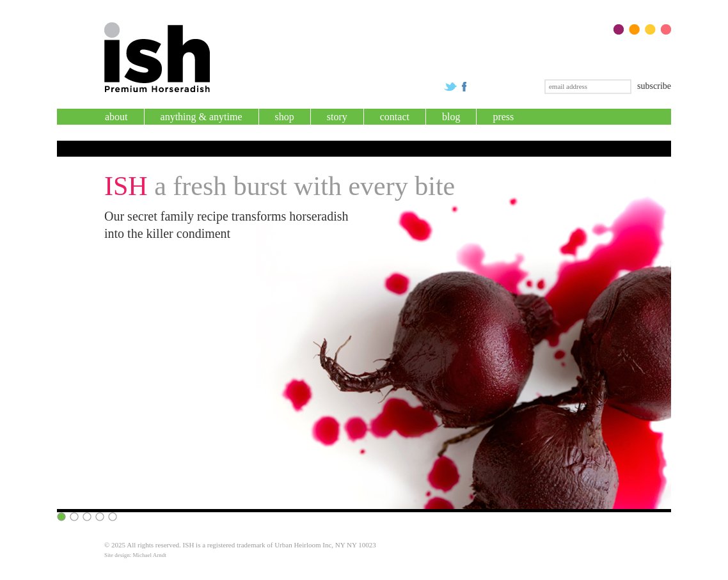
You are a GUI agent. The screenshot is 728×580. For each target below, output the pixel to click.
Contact (395, 117)
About (116, 117)
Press (503, 117)
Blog (451, 117)
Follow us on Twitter (450, 86)
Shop (285, 117)
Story (337, 117)
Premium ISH (157, 57)
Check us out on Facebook (464, 86)
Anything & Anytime (202, 117)
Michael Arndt (150, 555)
